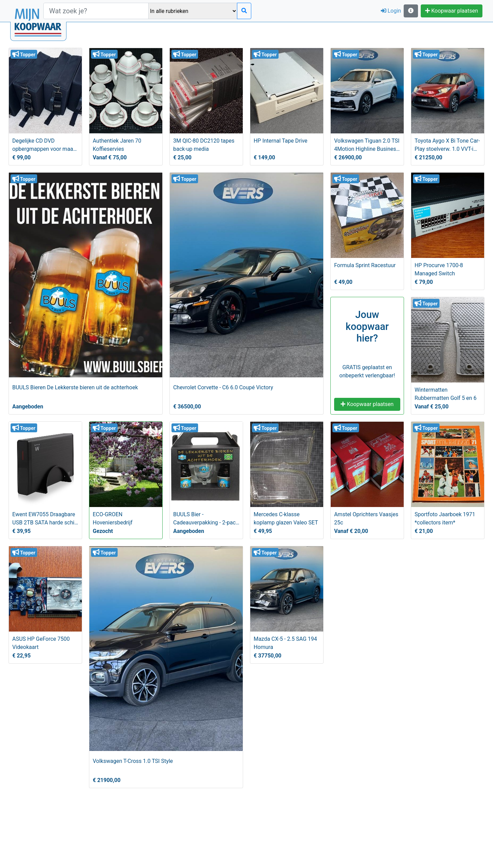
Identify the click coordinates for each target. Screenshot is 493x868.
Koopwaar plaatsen (452, 11)
